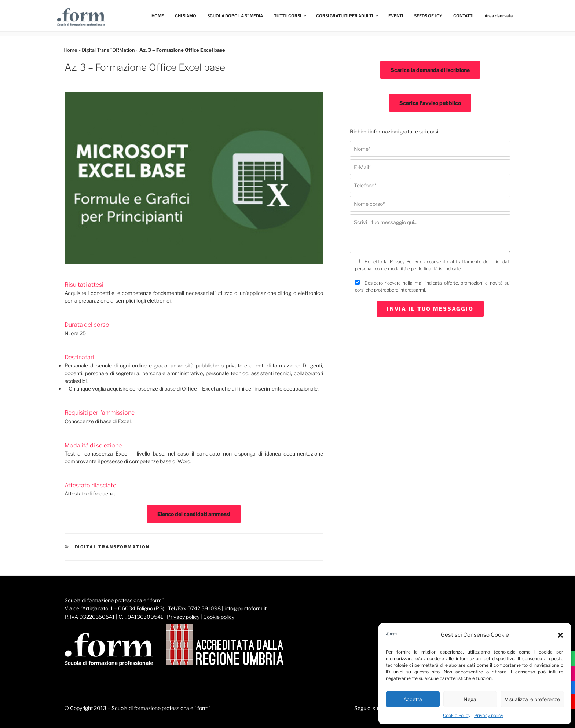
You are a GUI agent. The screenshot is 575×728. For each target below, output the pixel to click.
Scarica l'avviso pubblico (430, 103)
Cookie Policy (457, 715)
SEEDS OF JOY (428, 16)
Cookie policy (219, 617)
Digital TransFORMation (108, 50)
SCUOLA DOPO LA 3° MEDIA (235, 16)
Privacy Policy (404, 262)
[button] (560, 635)
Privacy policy (489, 715)
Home (70, 50)
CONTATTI (463, 16)
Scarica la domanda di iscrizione (430, 70)
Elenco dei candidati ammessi (194, 514)
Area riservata (499, 16)
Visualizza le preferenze (532, 699)
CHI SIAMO (186, 16)
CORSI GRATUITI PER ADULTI (347, 16)
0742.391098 (204, 608)
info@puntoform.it (246, 608)
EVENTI (396, 16)
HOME (158, 16)
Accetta (413, 699)
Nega (470, 699)
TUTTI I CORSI (290, 16)
